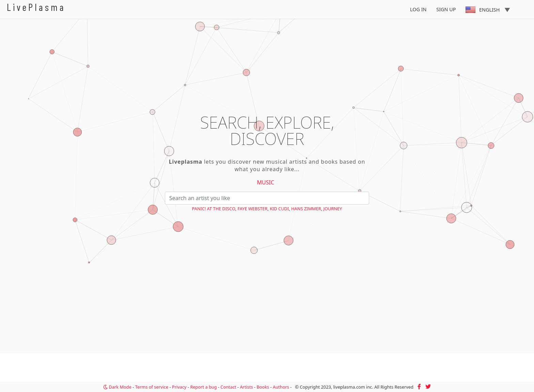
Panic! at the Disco (214, 209)
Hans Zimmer (306, 209)
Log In (418, 9)
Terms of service (152, 387)
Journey (333, 209)
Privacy (179, 387)
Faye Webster (252, 209)
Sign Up (446, 9)
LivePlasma (36, 7)
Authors (281, 387)
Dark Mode (117, 387)
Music (266, 182)
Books (263, 387)
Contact (228, 387)
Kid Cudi (279, 209)
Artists (246, 387)
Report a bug (203, 387)
